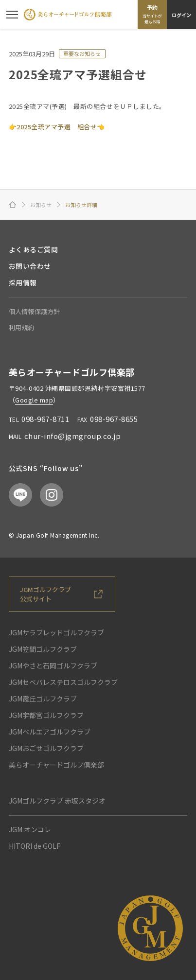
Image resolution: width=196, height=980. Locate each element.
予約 (152, 14)
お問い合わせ (30, 266)
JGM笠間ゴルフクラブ (43, 649)
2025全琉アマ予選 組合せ (57, 127)
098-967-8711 (45, 419)
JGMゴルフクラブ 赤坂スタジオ (57, 801)
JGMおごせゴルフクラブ (46, 748)
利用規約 (22, 327)
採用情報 (23, 282)
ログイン (181, 15)
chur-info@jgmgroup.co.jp (72, 436)
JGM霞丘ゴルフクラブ (43, 699)
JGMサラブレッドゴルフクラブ (56, 632)
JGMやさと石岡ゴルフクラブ (53, 665)
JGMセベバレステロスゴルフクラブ (63, 682)
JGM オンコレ (30, 829)
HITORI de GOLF (35, 846)
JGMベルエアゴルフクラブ (50, 732)
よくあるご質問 (34, 249)
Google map (34, 400)
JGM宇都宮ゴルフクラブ (46, 715)
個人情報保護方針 (35, 311)
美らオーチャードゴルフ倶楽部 (56, 765)
